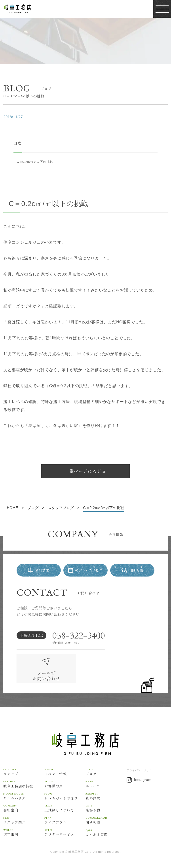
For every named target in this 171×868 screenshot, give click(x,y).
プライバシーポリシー (141, 758)
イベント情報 (65, 759)
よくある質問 (106, 820)
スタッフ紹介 (24, 808)
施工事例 (24, 820)
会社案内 (24, 796)
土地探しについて (65, 796)
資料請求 (106, 784)
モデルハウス (24, 784)
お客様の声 (65, 772)
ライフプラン (65, 808)
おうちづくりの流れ (65, 784)
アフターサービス (65, 820)
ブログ (106, 759)
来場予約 (106, 796)
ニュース (106, 772)
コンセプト (24, 759)
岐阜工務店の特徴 (24, 772)
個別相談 (106, 808)
